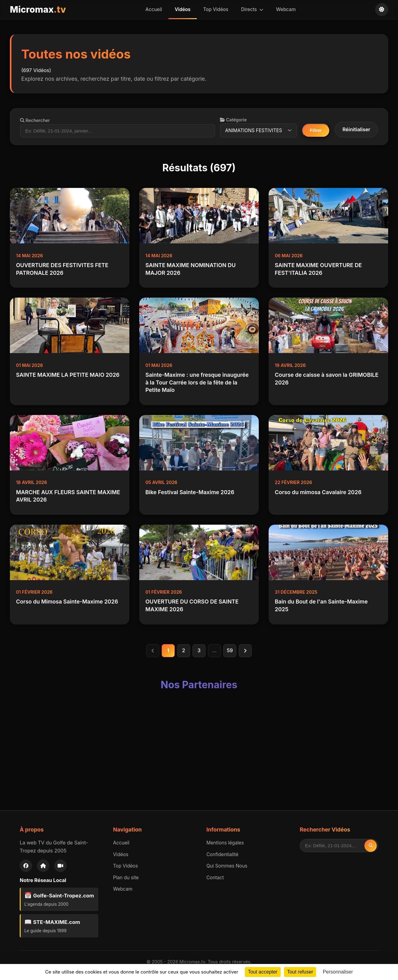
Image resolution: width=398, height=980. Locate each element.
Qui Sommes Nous (227, 866)
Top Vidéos (216, 9)
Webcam (284, 9)
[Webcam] (60, 866)
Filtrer (316, 131)
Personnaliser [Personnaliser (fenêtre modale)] (338, 972)
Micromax (38, 9)
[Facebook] (26, 866)
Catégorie (234, 120)
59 (230, 651)
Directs (251, 9)
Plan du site (126, 878)
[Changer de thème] (382, 10)
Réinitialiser (356, 129)
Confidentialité (222, 854)
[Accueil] (43, 866)
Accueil (156, 9)
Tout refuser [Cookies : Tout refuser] (300, 972)
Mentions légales (225, 843)
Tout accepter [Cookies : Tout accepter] (263, 972)
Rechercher (35, 120)
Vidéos (183, 9)
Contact (215, 878)
